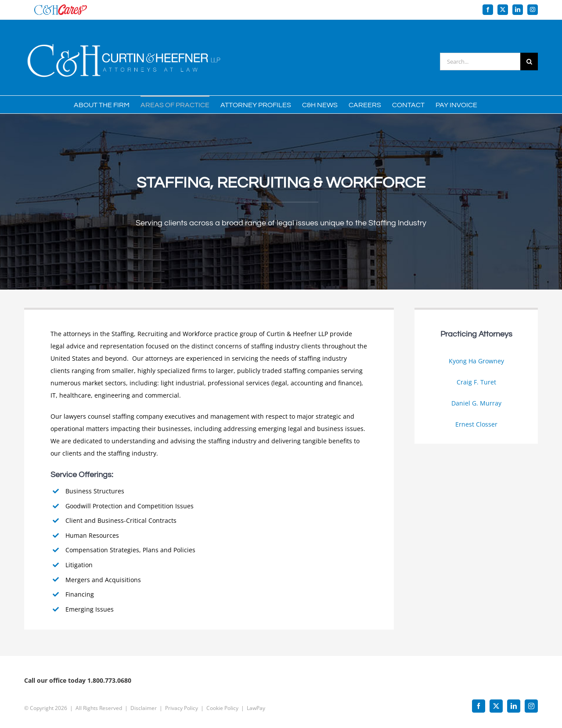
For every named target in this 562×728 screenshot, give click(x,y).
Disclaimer (144, 704)
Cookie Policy (222, 704)
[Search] (529, 62)
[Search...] (480, 62)
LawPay (256, 704)
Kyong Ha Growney (476, 361)
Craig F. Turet (476, 382)
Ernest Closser (476, 424)
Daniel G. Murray (476, 403)
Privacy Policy (182, 704)
